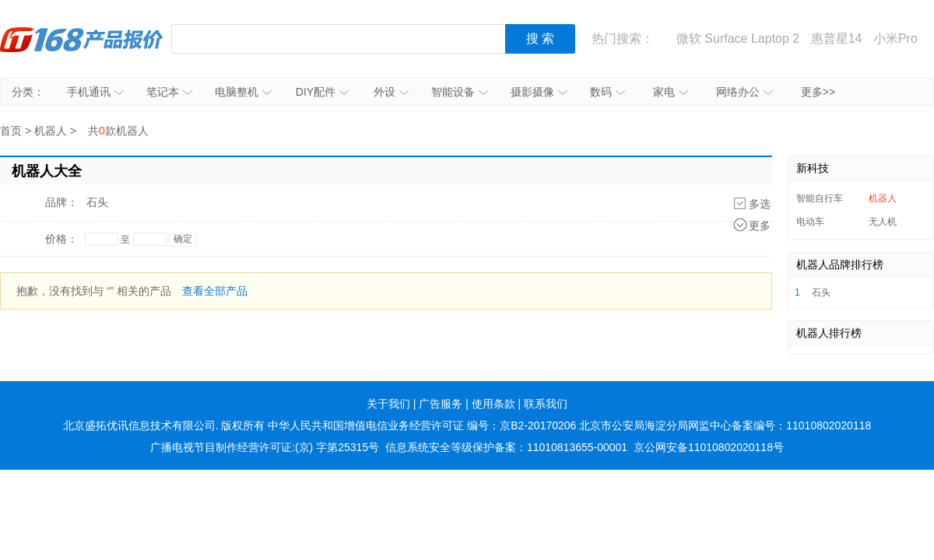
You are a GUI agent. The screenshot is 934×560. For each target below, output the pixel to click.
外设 (391, 92)
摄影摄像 (539, 92)
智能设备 (460, 92)
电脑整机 (243, 92)
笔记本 (169, 92)
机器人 (51, 131)
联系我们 (546, 404)
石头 (97, 202)
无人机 (883, 222)
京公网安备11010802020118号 (709, 447)
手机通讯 (95, 92)
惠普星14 (837, 38)
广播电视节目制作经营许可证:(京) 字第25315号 (265, 447)
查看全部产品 (215, 291)
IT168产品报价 (82, 39)
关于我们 (388, 404)
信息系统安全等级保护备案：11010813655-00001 (506, 447)
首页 (11, 131)
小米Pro (895, 38)
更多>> (818, 92)
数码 (607, 92)
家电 (671, 92)
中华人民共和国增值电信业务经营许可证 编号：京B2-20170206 (422, 425)
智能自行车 (820, 198)
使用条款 (493, 404)
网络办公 (744, 92)
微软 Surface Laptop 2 (738, 38)
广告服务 (441, 404)
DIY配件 (322, 92)
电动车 (810, 222)
